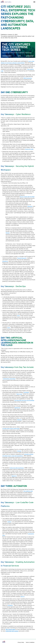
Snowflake (26, 392)
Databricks (17, 408)
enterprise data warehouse (17, 468)
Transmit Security (22, 258)
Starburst (14, 476)
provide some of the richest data (11, 428)
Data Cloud (19, 394)
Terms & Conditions (30, 642)
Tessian (8, 233)
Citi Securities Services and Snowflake (24, 400)
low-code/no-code (28, 491)
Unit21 (9, 522)
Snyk (18, 315)
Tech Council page (10, 629)
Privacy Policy (21, 642)
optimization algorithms (9, 379)
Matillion (19, 420)
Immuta (19, 451)
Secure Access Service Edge (27, 197)
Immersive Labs (29, 149)
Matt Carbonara (28, 78)
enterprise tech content (12, 631)
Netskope (30, 206)
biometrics (5, 261)
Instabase (10, 605)
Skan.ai (23, 596)
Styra (9, 328)
